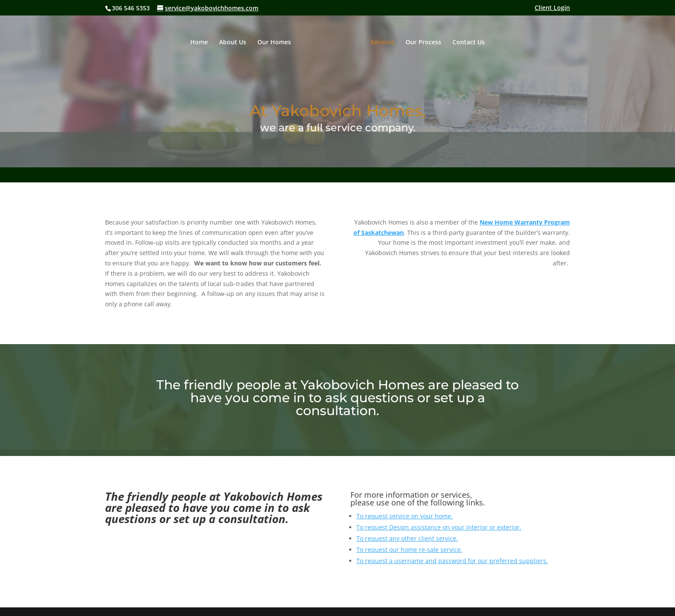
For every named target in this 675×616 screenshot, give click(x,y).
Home (199, 43)
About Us (233, 43)
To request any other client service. (407, 538)
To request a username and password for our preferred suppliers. (452, 561)
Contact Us (469, 43)
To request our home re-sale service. (409, 550)
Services (382, 43)
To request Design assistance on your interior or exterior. (439, 527)
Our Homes (274, 43)
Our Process (423, 43)
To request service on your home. (405, 516)
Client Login (552, 8)
